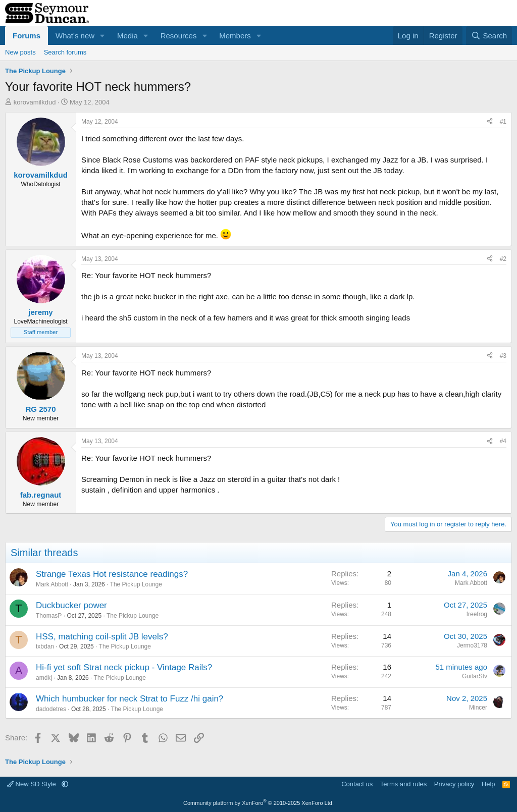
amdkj (44, 678)
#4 (503, 441)
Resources (179, 36)
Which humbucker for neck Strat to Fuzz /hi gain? (130, 699)
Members (235, 36)
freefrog (477, 614)
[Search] (489, 36)
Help (488, 784)
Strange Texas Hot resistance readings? (112, 574)
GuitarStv (475, 676)
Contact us (357, 784)
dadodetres (51, 709)
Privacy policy (454, 784)
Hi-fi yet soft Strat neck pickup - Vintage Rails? (124, 667)
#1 (503, 122)
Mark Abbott (52, 584)
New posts (20, 52)
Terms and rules (403, 784)
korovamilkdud (35, 102)
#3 (503, 356)
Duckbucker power (71, 605)
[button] (102, 36)
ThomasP (49, 616)
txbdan (45, 646)
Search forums (65, 52)
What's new (75, 36)
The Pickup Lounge (136, 584)
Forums (27, 36)
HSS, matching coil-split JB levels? (102, 637)
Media (127, 36)
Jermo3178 (472, 645)
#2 (503, 259)
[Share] (490, 122)
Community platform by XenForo (258, 803)
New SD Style (32, 784)
